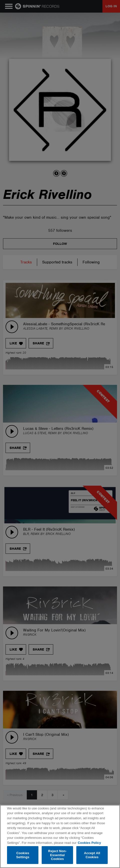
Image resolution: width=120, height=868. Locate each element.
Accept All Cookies (92, 855)
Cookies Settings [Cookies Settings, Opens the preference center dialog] (23, 855)
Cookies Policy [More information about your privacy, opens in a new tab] (89, 843)
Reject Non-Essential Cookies (57, 855)
